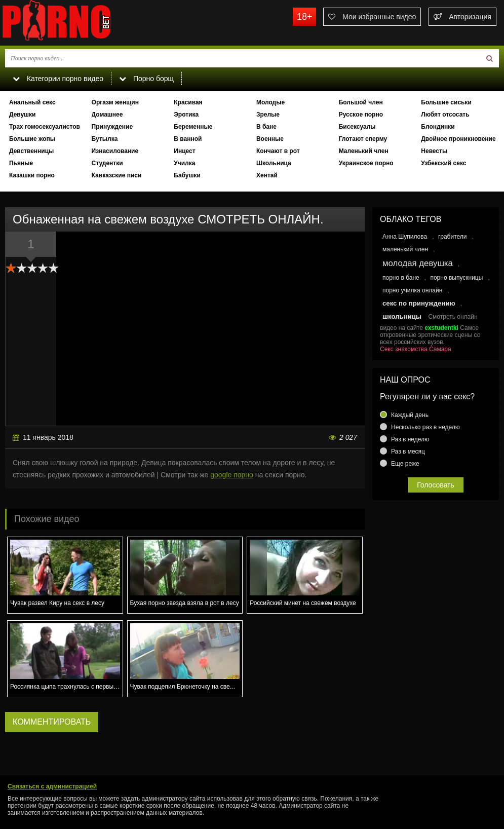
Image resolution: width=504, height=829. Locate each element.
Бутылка (105, 139)
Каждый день (410, 415)
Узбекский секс (443, 163)
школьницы (402, 316)
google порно (232, 475)
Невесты (434, 151)
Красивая (188, 102)
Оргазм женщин (115, 102)
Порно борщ (146, 79)
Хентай (267, 175)
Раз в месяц (408, 451)
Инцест (184, 151)
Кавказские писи (117, 175)
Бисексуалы (357, 127)
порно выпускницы (456, 278)
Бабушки (187, 175)
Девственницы (31, 151)
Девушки (23, 115)
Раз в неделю (410, 439)
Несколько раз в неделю (425, 427)
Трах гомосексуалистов (45, 127)
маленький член (405, 249)
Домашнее (107, 115)
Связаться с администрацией (52, 786)
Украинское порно (366, 163)
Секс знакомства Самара (416, 349)
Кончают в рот (278, 151)
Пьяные (21, 163)
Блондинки (438, 127)
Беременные (193, 127)
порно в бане (401, 278)
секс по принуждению (419, 303)
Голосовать (436, 485)
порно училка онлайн (412, 290)
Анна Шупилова (405, 237)
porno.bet (76, 23)
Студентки (107, 163)
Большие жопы (32, 139)
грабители (453, 237)
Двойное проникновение (458, 139)
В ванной (188, 139)
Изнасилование (115, 151)
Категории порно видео (58, 79)
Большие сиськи (446, 102)
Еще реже (405, 464)
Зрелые (268, 115)
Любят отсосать (445, 115)
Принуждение (112, 127)
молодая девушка (418, 263)
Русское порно (361, 115)
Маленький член (364, 151)
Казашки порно (32, 175)
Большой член (361, 102)
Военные (270, 139)
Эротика (186, 115)
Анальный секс (32, 102)
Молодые (270, 102)
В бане (266, 127)
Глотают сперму (363, 139)
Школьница (274, 163)
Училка (184, 163)
